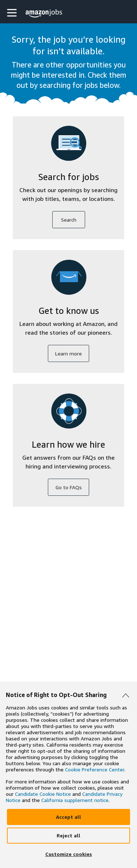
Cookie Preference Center (95, 769)
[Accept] (68, 817)
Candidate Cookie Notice (43, 794)
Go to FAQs (69, 487)
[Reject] (68, 836)
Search (69, 220)
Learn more (68, 353)
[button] (13, 13)
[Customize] (68, 854)
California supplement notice (75, 800)
